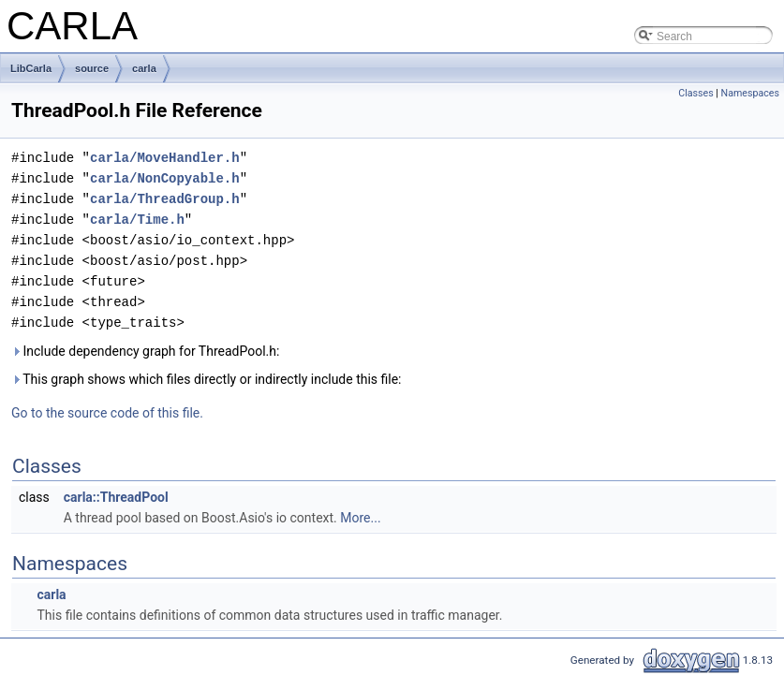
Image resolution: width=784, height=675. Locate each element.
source (92, 68)
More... (360, 518)
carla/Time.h (137, 220)
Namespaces (750, 93)
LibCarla (31, 68)
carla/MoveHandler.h (165, 158)
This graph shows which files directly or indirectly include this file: (207, 379)
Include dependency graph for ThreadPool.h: (145, 351)
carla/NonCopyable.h (165, 178)
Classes (695, 93)
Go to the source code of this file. (107, 413)
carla (144, 68)
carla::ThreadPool (116, 497)
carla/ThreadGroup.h (165, 199)
